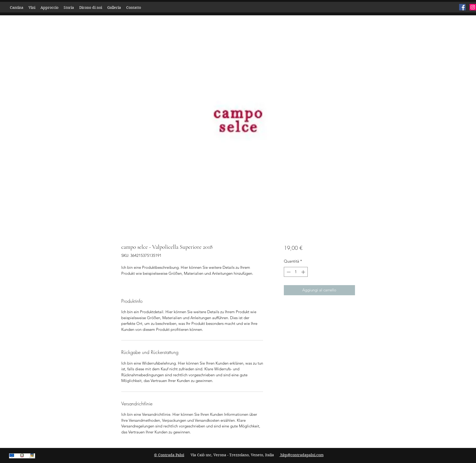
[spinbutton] (296, 272)
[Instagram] (473, 7)
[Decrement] (288, 272)
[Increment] (304, 272)
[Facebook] (462, 7)
